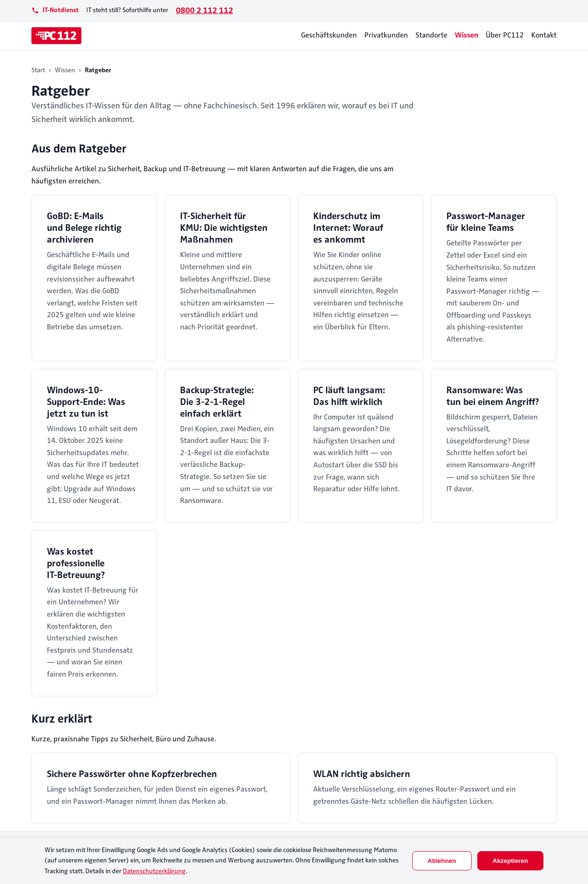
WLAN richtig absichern (362, 774)
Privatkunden (386, 35)
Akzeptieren (511, 861)
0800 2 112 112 (204, 10)
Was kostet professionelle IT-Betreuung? (76, 563)
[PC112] (57, 36)
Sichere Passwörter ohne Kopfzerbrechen (132, 774)
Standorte (431, 35)
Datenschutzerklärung (154, 871)
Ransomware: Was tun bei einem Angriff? (493, 396)
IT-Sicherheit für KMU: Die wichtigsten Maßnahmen (224, 228)
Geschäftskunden (329, 35)
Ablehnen (442, 861)
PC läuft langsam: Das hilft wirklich (349, 396)
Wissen (467, 35)
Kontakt (544, 35)
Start (38, 70)
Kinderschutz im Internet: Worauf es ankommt (348, 228)
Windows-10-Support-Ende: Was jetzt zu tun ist (86, 402)
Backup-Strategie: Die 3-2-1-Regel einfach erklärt (217, 402)
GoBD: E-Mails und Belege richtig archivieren (84, 228)
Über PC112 (505, 35)
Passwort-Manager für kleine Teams (486, 222)
